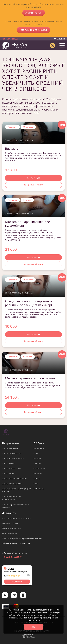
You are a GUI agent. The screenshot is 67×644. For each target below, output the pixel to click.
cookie (25, 612)
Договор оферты (10, 533)
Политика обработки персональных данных (22, 538)
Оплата (37, 479)
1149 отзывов (27, 576)
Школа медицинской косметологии (11, 498)
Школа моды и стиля (11, 469)
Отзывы (37, 463)
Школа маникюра (10, 448)
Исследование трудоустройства (17, 518)
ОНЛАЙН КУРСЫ (34, 13)
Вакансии (38, 474)
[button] (63, 45)
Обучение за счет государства (16, 543)
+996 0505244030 (10, 39)
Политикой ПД (34, 620)
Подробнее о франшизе (33, 30)
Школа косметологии (12, 453)
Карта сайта (39, 489)
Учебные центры (10, 523)
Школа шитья (8, 474)
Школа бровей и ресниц (13, 458)
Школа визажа (9, 463)
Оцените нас (17, 582)
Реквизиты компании (12, 528)
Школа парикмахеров (12, 484)
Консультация (34, 178)
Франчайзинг (40, 469)
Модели (37, 458)
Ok (33, 627)
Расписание (39, 448)
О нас (36, 453)
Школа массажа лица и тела (15, 479)
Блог (36, 484)
